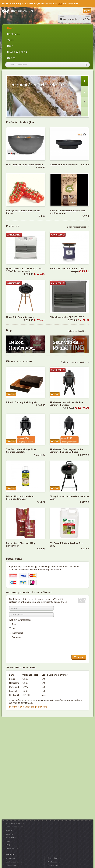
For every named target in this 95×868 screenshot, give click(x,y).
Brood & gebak (17, 52)
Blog (8, 845)
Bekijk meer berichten (77, 331)
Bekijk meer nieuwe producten (73, 362)
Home (11, 28)
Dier (10, 46)
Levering (9, 834)
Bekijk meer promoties (77, 227)
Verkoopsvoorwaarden (15, 827)
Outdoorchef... (11, 866)
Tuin (10, 40)
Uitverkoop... (11, 858)
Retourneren (11, 838)
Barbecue (13, 34)
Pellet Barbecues (54, 862)
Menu (87, 11)
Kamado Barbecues (55, 858)
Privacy (9, 830)
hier (60, 3)
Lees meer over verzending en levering (28, 707)
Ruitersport (17, 633)
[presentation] (32, 647)
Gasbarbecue (53, 866)
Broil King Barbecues (14, 862)
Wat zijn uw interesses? (21, 620)
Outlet (11, 58)
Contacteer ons (12, 848)
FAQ (8, 841)
